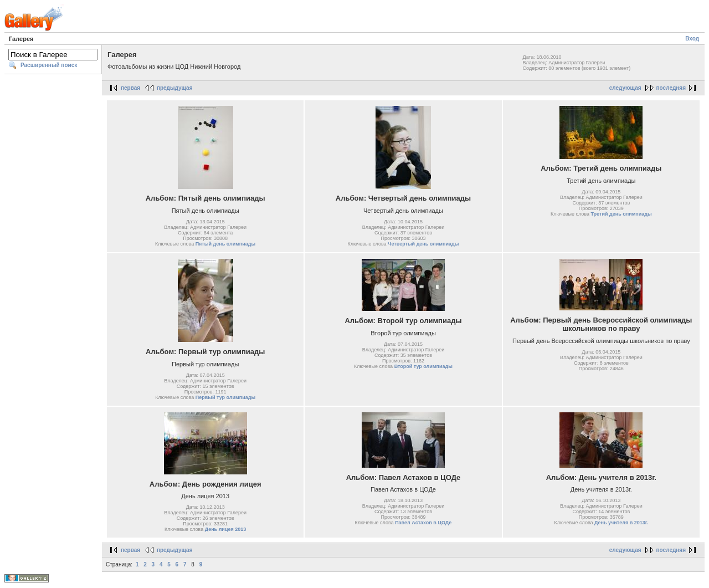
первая (130, 88)
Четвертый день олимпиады (423, 244)
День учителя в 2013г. (621, 523)
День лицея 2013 (226, 529)
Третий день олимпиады (621, 214)
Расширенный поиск (49, 65)
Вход (692, 39)
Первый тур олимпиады (225, 397)
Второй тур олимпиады (423, 366)
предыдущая (175, 88)
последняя (671, 88)
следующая (625, 88)
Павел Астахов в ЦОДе (423, 523)
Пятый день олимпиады (226, 244)
